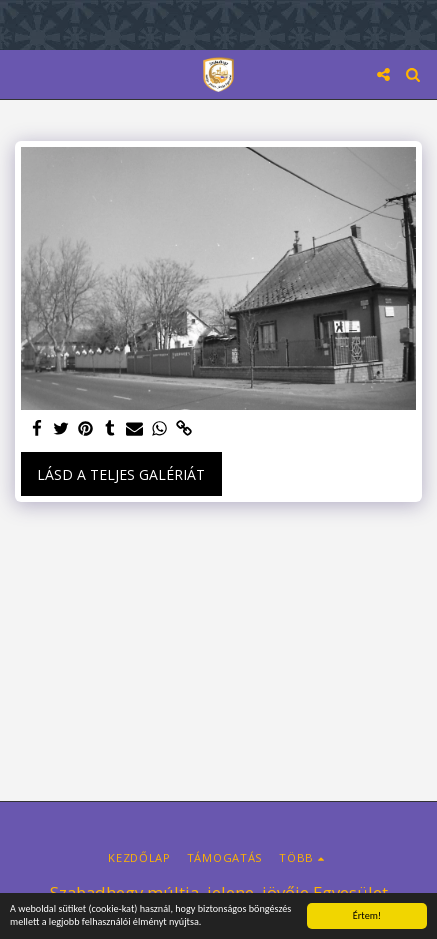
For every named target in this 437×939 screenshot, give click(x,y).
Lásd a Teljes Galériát (121, 474)
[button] (22, 73)
